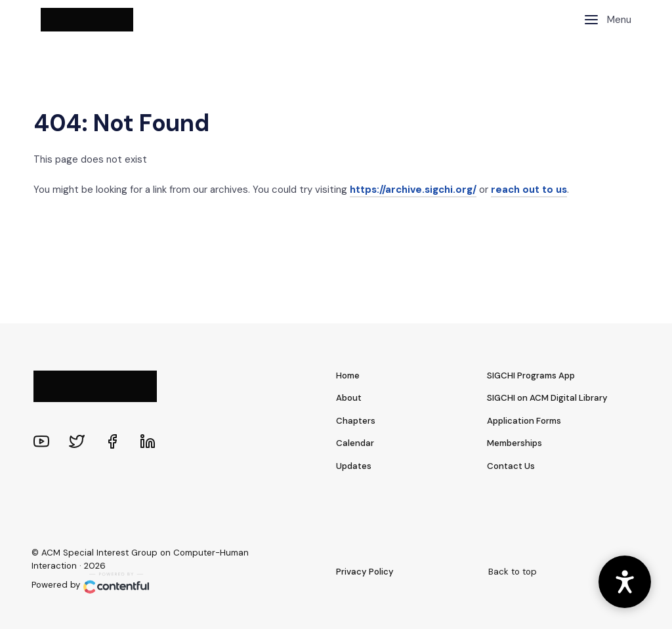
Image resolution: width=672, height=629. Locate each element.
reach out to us (529, 190)
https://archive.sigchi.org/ (413, 190)
